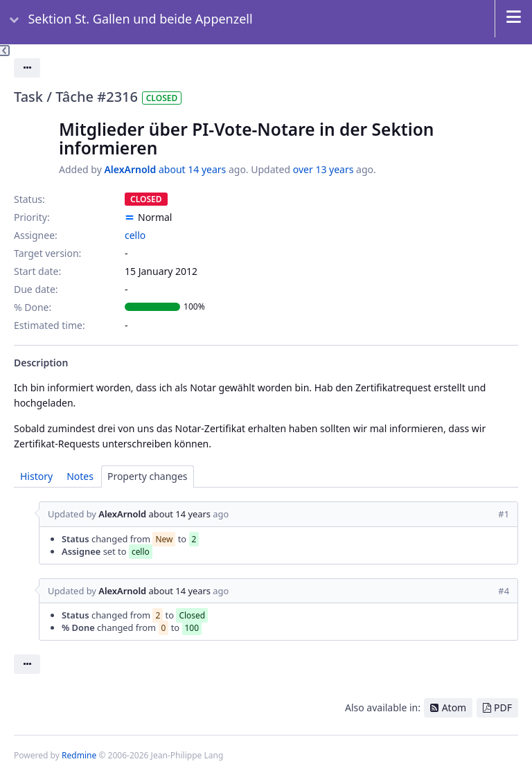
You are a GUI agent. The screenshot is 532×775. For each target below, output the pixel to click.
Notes (80, 476)
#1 (504, 514)
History (36, 476)
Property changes (148, 476)
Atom (454, 707)
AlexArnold (130, 169)
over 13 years (323, 169)
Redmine (79, 755)
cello (135, 235)
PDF (503, 707)
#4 (504, 591)
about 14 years (192, 169)
